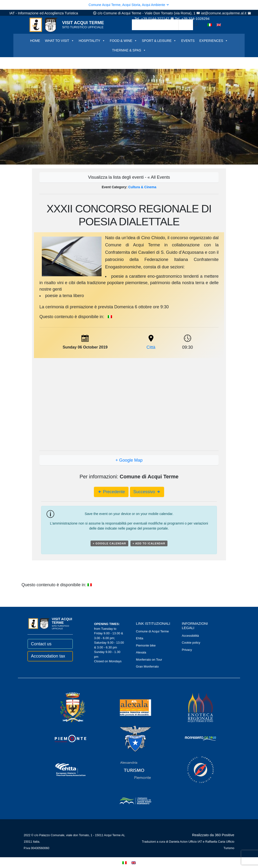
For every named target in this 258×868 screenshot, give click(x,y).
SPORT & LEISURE (159, 41)
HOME (35, 41)
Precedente (111, 492)
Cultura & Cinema (142, 187)
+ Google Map (129, 460)
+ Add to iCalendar (149, 543)
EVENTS (188, 41)
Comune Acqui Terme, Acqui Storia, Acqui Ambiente (129, 5)
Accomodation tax (48, 656)
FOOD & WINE (124, 41)
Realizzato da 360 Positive (213, 835)
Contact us (41, 644)
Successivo (147, 492)
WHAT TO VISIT (59, 41)
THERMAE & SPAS (129, 50)
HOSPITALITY (92, 41)
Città (151, 347)
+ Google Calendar (109, 543)
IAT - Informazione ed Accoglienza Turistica (44, 13)
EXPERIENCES (214, 41)
